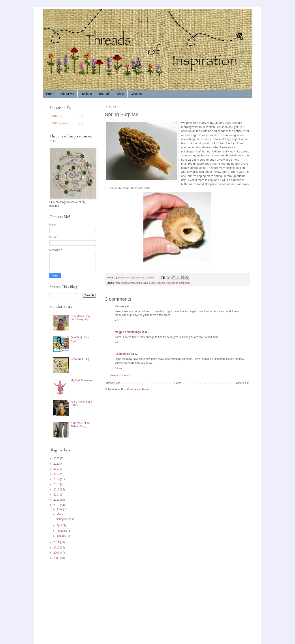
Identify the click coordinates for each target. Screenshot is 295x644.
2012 (57, 505)
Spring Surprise (65, 519)
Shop (121, 94)
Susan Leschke (157, 283)
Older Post (242, 383)
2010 (57, 548)
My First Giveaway (82, 380)
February (62, 531)
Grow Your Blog (80, 359)
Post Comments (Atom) (135, 389)
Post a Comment (120, 375)
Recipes (86, 94)
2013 (57, 500)
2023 (57, 458)
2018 (57, 474)
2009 (57, 553)
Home (50, 94)
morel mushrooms (124, 283)
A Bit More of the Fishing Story (80, 425)
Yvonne (120, 306)
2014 (57, 495)
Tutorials (104, 94)
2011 (57, 542)
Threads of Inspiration (178, 283)
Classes (136, 94)
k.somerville (123, 354)
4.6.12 (119, 368)
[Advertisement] (63, 593)
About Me (68, 94)
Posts (57, 116)
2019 (57, 469)
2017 (57, 479)
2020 (57, 464)
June (60, 509)
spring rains (142, 283)
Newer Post (113, 383)
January (62, 536)
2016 (57, 484)
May (59, 514)
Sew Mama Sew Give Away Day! (80, 318)
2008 (57, 558)
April (59, 526)
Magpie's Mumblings (128, 332)
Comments (60, 123)
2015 (57, 490)
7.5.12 (119, 320)
